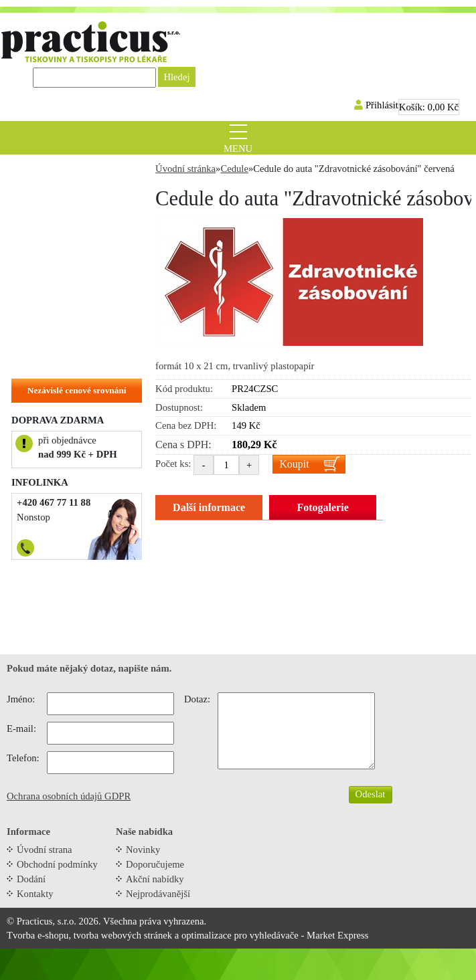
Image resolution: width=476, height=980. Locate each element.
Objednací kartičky (59, 297)
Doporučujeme (155, 864)
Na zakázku (43, 359)
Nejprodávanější (158, 894)
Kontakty (35, 894)
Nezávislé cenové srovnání (77, 390)
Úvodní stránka (185, 169)
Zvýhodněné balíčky (61, 173)
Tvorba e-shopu (37, 935)
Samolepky (41, 276)
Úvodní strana (45, 850)
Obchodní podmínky (57, 864)
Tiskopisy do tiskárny (63, 214)
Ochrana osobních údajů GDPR (69, 796)
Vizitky (33, 318)
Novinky (143, 850)
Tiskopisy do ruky (56, 235)
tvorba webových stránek (123, 935)
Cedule (33, 256)
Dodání (31, 879)
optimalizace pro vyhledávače (240, 935)
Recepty (35, 193)
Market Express (337, 935)
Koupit (294, 464)
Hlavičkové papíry (57, 338)
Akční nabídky (155, 879)
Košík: (429, 107)
